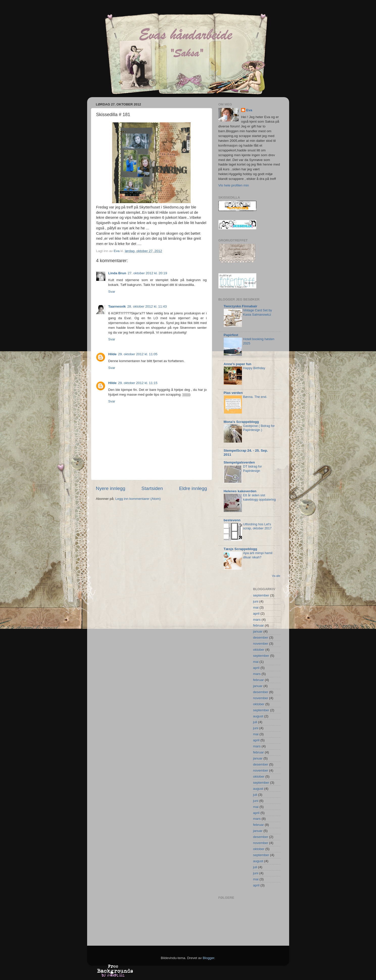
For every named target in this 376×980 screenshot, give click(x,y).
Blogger (209, 958)
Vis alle (276, 576)
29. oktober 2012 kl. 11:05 (138, 354)
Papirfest (231, 335)
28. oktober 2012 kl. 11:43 (147, 306)
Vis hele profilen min (234, 185)
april (256, 614)
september (261, 595)
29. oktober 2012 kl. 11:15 (138, 383)
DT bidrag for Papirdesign (253, 469)
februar (258, 625)
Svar (112, 292)
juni (256, 601)
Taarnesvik (117, 306)
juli (255, 722)
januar (258, 631)
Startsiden (152, 488)
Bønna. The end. (255, 397)
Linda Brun (117, 273)
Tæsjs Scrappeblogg (241, 549)
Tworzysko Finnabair (241, 306)
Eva (249, 110)
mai (256, 607)
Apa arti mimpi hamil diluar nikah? (258, 555)
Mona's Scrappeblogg (241, 422)
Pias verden (233, 393)
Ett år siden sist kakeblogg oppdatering (260, 497)
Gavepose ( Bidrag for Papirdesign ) (259, 428)
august (258, 716)
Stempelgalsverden (239, 462)
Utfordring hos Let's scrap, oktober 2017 (257, 526)
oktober (259, 650)
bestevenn (232, 520)
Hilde (112, 354)
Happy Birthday (254, 368)
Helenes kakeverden (240, 491)
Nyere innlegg (111, 488)
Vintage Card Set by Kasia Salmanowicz (258, 312)
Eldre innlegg (193, 488)
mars (257, 620)
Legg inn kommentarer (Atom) (138, 499)
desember (261, 637)
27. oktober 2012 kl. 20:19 (147, 273)
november (261, 644)
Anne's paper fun (238, 364)
